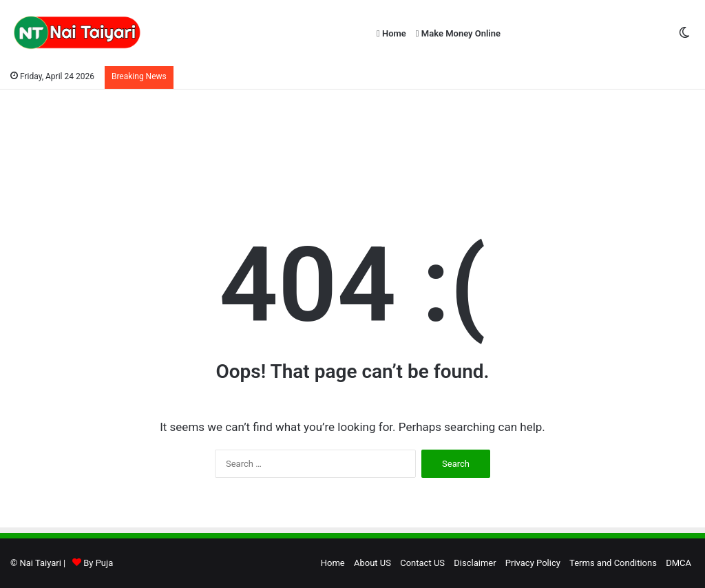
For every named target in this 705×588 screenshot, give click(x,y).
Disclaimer (475, 563)
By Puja (98, 563)
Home (391, 33)
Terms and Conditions (613, 563)
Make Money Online (458, 33)
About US (372, 563)
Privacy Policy (533, 563)
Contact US (422, 563)
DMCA (678, 563)
